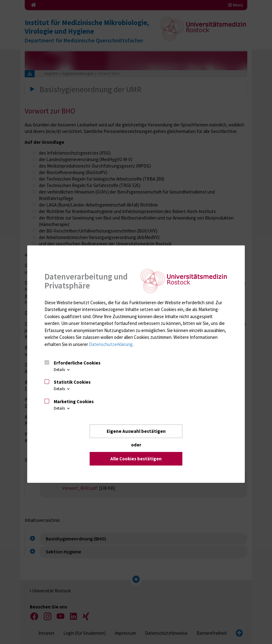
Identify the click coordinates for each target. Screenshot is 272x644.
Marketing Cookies (74, 401)
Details (62, 370)
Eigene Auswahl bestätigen (136, 431)
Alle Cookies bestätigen (136, 459)
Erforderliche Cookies (77, 363)
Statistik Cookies (72, 382)
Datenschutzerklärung (111, 344)
